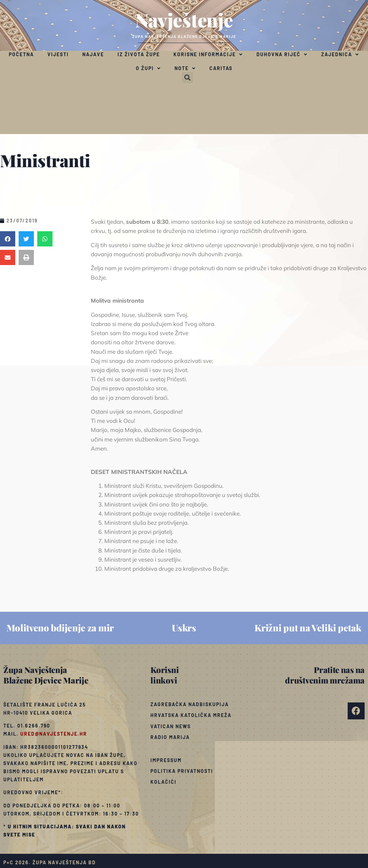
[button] (188, 78)
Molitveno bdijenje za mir (60, 628)
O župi (148, 68)
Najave (93, 54)
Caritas (221, 68)
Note (185, 68)
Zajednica (340, 55)
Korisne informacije (208, 55)
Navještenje (184, 20)
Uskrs (184, 628)
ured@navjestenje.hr (54, 734)
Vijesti (58, 54)
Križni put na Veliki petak (308, 628)
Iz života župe (139, 54)
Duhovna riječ (282, 55)
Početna (21, 54)
